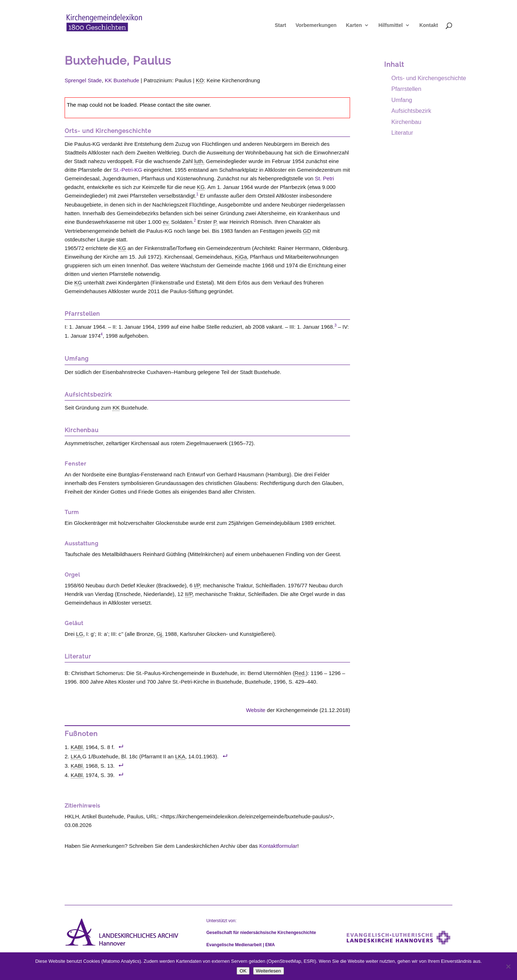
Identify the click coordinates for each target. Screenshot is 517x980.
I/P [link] (197, 585)
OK (243, 971)
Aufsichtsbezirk (411, 111)
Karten (354, 25)
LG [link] (80, 634)
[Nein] (508, 966)
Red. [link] (300, 673)
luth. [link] (199, 161)
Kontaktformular (278, 846)
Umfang (402, 100)
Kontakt (429, 25)
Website (256, 710)
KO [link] (200, 80)
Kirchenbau (406, 122)
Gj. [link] (160, 634)
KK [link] (116, 408)
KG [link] (201, 187)
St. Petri (324, 178)
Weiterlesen (269, 971)
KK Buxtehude (122, 80)
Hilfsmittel (391, 25)
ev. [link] (166, 222)
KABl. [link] (78, 747)
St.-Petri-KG (128, 170)
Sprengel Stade (83, 80)
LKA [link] (76, 756)
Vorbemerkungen (316, 25)
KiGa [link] (241, 257)
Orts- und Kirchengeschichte (429, 78)
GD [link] (307, 231)
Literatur (402, 133)
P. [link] (215, 222)
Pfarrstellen (406, 89)
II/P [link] (189, 594)
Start (280, 25)
